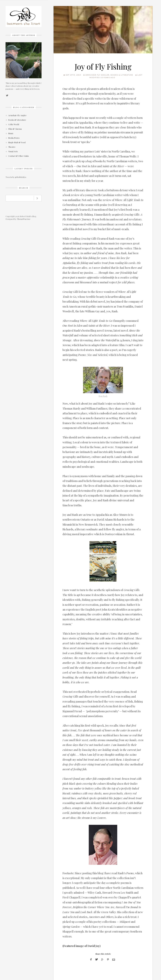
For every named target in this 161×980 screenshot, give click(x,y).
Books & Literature (17, 120)
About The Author (24, 35)
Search (24, 188)
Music (11, 133)
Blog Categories (24, 107)
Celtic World (14, 124)
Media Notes (14, 138)
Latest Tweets (24, 169)
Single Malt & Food (17, 143)
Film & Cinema (15, 129)
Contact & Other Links (19, 156)
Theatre (12, 147)
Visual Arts (13, 152)
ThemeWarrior (24, 219)
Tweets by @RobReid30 (16, 177)
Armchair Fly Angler (17, 115)
